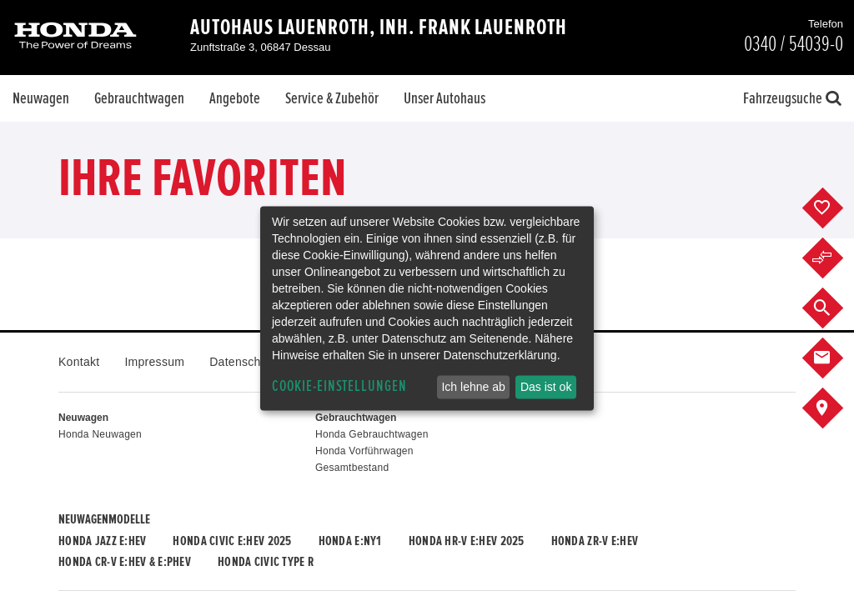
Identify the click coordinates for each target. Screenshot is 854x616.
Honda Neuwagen (100, 434)
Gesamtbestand (352, 468)
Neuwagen (41, 98)
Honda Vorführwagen (364, 451)
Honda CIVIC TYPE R (266, 562)
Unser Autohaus (445, 98)
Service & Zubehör (332, 98)
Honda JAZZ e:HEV (102, 541)
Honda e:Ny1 (350, 541)
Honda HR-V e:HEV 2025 (467, 541)
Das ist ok (546, 387)
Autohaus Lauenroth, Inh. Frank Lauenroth (379, 28)
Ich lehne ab (473, 387)
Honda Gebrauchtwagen (372, 434)
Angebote (235, 98)
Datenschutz (243, 362)
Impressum (154, 362)
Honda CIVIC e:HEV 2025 (232, 541)
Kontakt (79, 362)
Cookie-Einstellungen (339, 386)
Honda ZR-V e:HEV (595, 541)
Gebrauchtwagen (139, 98)
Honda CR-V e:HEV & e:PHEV (125, 562)
